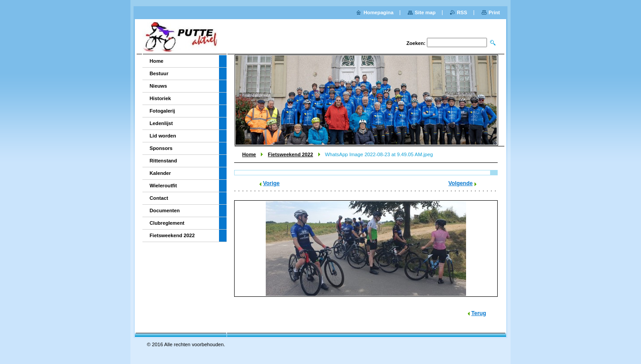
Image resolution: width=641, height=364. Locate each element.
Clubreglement (167, 223)
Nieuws (158, 86)
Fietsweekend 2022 (290, 154)
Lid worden (163, 136)
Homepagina (379, 12)
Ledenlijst (161, 123)
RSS (462, 12)
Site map (425, 12)
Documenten (165, 210)
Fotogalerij (162, 111)
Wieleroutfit (163, 186)
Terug (479, 313)
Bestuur (159, 73)
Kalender (160, 173)
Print (494, 12)
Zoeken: (416, 43)
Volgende (460, 183)
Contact (159, 198)
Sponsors (161, 148)
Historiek (160, 98)
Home (249, 154)
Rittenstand (163, 161)
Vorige (271, 183)
